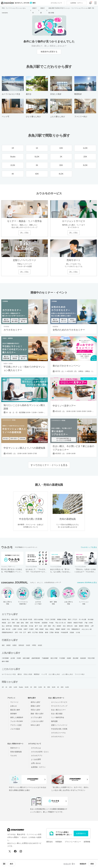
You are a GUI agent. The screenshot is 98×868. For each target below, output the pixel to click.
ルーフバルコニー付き (9, 674)
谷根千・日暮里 (29, 629)
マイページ (14, 702)
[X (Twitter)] (10, 851)
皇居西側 (45, 623)
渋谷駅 (19, 658)
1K (6, 687)
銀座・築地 (20, 623)
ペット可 (44, 674)
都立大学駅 (54, 658)
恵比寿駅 (76, 658)
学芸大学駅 (91, 658)
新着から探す (36, 706)
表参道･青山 (6, 619)
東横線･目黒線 (62, 619)
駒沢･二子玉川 (73, 619)
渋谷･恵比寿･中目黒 (26, 619)
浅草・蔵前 (47, 626)
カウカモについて (56, 3)
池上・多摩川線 (7, 626)
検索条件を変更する (49, 52)
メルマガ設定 (15, 729)
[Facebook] (15, 851)
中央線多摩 (64, 632)
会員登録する (81, 833)
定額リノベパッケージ (59, 725)
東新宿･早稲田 (78, 623)
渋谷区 (28, 645)
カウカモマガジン (58, 737)
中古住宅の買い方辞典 (59, 729)
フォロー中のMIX (17, 721)
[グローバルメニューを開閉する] (95, 3)
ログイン (77, 3)
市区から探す (36, 710)
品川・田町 (11, 623)
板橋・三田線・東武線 (52, 632)
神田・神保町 (40, 629)
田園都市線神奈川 (7, 632)
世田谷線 (16, 626)
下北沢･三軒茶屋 (50, 619)
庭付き (20, 674)
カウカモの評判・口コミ (40, 752)
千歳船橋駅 (45, 658)
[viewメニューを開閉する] (11, 864)
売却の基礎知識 (16, 752)
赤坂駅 (69, 658)
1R (3, 687)
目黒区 (15, 645)
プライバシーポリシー (73, 842)
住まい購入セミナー (58, 710)
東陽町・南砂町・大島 (63, 629)
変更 (92, 864)
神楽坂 (4, 623)
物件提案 (54, 721)
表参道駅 (83, 658)
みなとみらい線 (87, 629)
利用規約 (59, 842)
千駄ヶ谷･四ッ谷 (60, 623)
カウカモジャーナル (58, 733)
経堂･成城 (24, 626)
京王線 (31, 626)
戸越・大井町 (89, 623)
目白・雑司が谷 (68, 626)
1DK (10, 687)
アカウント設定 (16, 725)
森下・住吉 (38, 626)
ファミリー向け (80, 674)
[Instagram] (21, 851)
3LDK (54, 687)
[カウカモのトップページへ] (18, 3)
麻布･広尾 (15, 619)
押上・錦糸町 (57, 626)
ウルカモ (14, 756)
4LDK (67, 687)
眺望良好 (37, 674)
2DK (35, 687)
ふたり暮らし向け (67, 674)
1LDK (15, 687)
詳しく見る (24, 233)
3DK (49, 687)
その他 (78, 632)
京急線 (72, 632)
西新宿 (70, 623)
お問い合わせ (36, 763)
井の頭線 (91, 619)
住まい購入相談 (57, 714)
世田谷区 (21, 645)
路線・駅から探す (37, 714)
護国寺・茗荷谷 (84, 626)
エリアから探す (36, 717)
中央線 (51, 623)
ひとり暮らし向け (54, 674)
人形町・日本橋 (17, 629)
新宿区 (9, 645)
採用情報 (87, 842)
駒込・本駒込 (50, 629)
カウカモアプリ (37, 756)
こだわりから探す (37, 721)
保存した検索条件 (17, 717)
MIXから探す (35, 725)
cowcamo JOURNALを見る (87, 582)
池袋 (76, 626)
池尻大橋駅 (26, 658)
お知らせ (14, 706)
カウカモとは (36, 748)
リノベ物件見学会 (58, 717)
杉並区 (40, 645)
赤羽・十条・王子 (20, 632)
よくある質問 (36, 759)
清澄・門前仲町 (35, 623)
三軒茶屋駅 (5, 658)
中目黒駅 (62, 658)
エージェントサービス (59, 702)
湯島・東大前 (6, 629)
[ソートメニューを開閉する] (4, 864)
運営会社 (50, 842)
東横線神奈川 (76, 629)
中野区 (34, 645)
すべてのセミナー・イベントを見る (49, 465)
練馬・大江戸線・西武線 (35, 632)
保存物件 (14, 714)
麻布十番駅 (5, 661)
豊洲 (27, 623)
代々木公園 (82, 619)
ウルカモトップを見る (89, 547)
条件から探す (36, 702)
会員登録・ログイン (38, 767)
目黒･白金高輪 (38, 619)
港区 (3, 645)
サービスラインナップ (59, 706)
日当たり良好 (28, 674)
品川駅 (13, 658)
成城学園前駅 (36, 658)
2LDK (40, 687)
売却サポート (15, 748)
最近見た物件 (15, 710)
